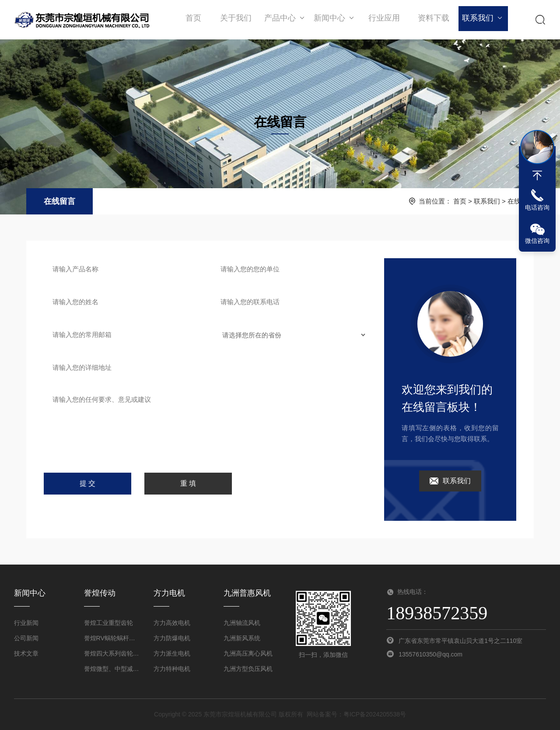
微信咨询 (537, 241)
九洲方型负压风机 (248, 669)
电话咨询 (537, 207)
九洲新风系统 (242, 638)
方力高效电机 (172, 623)
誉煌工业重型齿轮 (108, 623)
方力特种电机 (172, 669)
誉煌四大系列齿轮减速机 (112, 653)
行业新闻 (26, 623)
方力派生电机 (172, 653)
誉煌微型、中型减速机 (112, 669)
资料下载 (430, 20)
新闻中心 (333, 19)
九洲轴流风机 (242, 623)
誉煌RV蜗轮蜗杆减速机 (112, 638)
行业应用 (381, 20)
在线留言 (59, 201)
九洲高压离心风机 (248, 653)
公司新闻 (26, 638)
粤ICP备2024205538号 (375, 714)
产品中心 (284, 19)
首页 (193, 20)
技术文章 (26, 653)
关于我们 (235, 20)
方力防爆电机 (172, 638)
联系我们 (479, 19)
